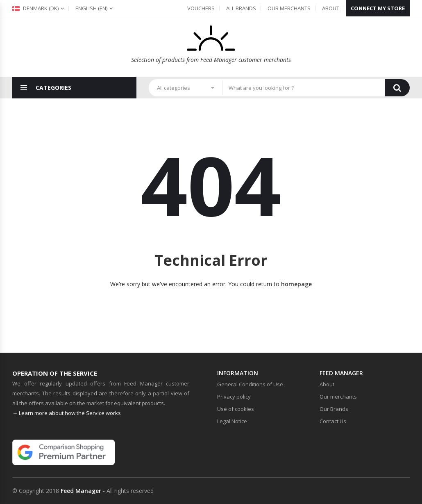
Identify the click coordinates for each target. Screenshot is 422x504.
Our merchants (289, 8)
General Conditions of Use (250, 384)
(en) (91, 8)
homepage (296, 284)
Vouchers (201, 8)
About (331, 8)
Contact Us (333, 421)
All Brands (241, 8)
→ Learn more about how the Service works (67, 413)
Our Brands (334, 409)
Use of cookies (236, 409)
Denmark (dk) (35, 8)
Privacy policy (234, 397)
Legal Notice (232, 421)
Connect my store (378, 8)
